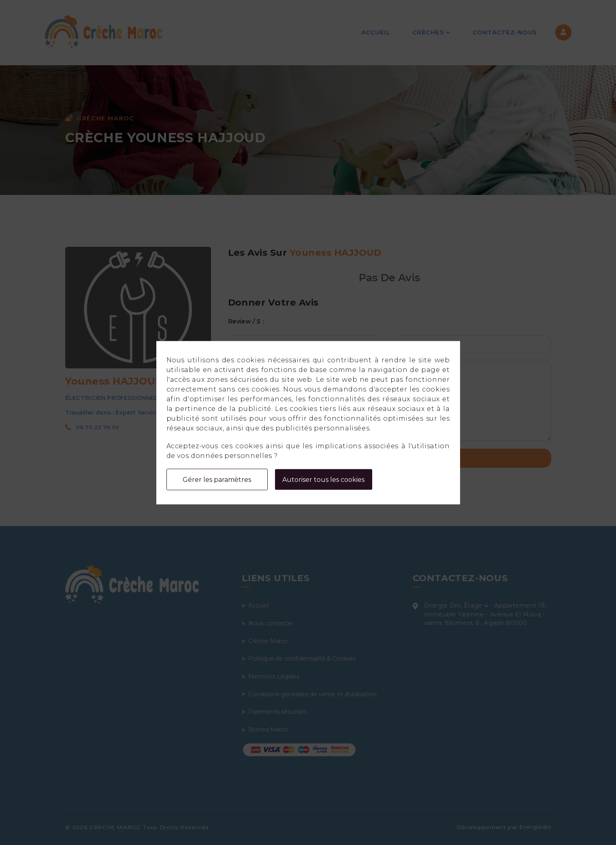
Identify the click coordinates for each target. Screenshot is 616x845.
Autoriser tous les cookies (323, 479)
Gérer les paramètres (217, 479)
